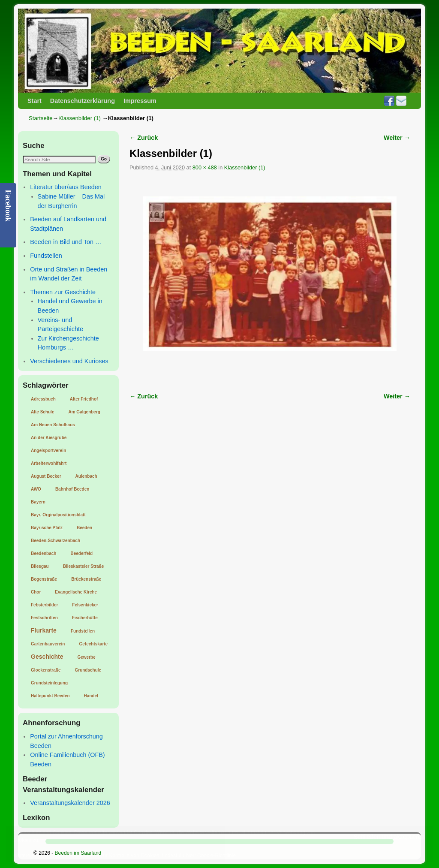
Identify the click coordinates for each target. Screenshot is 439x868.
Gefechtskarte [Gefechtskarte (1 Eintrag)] (93, 644)
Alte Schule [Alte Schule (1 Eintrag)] (42, 412)
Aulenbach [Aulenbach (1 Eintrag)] (86, 476)
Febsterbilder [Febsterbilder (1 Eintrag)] (44, 605)
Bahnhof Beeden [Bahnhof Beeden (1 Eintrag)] (72, 489)
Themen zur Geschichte (63, 292)
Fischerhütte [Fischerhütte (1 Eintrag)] (85, 618)
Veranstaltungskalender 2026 (70, 803)
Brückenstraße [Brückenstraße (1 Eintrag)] (86, 579)
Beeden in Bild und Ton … (66, 242)
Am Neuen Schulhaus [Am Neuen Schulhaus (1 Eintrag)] (53, 425)
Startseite (41, 118)
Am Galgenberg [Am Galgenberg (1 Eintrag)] (84, 412)
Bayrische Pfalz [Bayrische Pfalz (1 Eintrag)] (47, 528)
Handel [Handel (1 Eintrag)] (91, 696)
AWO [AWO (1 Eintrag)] (36, 489)
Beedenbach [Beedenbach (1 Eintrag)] (44, 553)
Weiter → (397, 138)
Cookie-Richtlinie (216, 856)
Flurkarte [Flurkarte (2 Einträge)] (44, 630)
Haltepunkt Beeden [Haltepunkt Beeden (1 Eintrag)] (50, 696)
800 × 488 (205, 167)
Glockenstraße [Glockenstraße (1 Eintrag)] (46, 670)
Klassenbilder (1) (80, 118)
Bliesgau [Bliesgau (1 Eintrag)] (40, 566)
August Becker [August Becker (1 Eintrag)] (46, 476)
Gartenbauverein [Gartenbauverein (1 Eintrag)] (48, 644)
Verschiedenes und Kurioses (69, 361)
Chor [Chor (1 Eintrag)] (36, 592)
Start (35, 101)
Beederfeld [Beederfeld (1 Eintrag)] (81, 553)
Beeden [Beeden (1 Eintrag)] (84, 528)
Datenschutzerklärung (83, 101)
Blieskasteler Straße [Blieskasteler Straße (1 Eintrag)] (84, 566)
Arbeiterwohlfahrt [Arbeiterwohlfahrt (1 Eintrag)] (49, 463)
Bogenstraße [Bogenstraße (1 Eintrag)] (44, 579)
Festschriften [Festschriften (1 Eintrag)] (44, 618)
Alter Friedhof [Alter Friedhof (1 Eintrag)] (84, 399)
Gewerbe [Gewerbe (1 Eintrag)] (86, 657)
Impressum (140, 101)
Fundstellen (46, 256)
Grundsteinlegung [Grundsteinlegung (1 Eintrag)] (49, 683)
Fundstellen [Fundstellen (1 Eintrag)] (83, 631)
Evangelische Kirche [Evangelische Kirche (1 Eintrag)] (76, 592)
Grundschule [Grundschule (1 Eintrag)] (88, 670)
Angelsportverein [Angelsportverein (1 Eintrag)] (48, 451)
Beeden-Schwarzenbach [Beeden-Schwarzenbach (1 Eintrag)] (56, 541)
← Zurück (144, 138)
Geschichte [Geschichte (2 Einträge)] (47, 657)
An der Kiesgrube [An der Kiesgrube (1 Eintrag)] (49, 438)
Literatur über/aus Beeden (66, 187)
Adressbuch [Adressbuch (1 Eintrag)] (43, 399)
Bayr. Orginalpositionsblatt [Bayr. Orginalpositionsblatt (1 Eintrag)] (58, 515)
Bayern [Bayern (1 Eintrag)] (38, 502)
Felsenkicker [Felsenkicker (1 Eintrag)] (85, 605)
